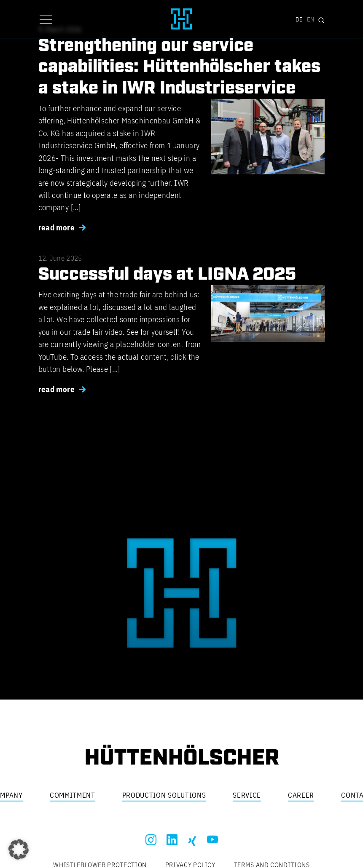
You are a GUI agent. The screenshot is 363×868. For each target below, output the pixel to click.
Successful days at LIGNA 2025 (167, 275)
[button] (19, 849)
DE (299, 19)
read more (56, 227)
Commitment (73, 795)
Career (301, 795)
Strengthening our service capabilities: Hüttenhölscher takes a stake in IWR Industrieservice (179, 67)
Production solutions (164, 795)
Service (247, 795)
